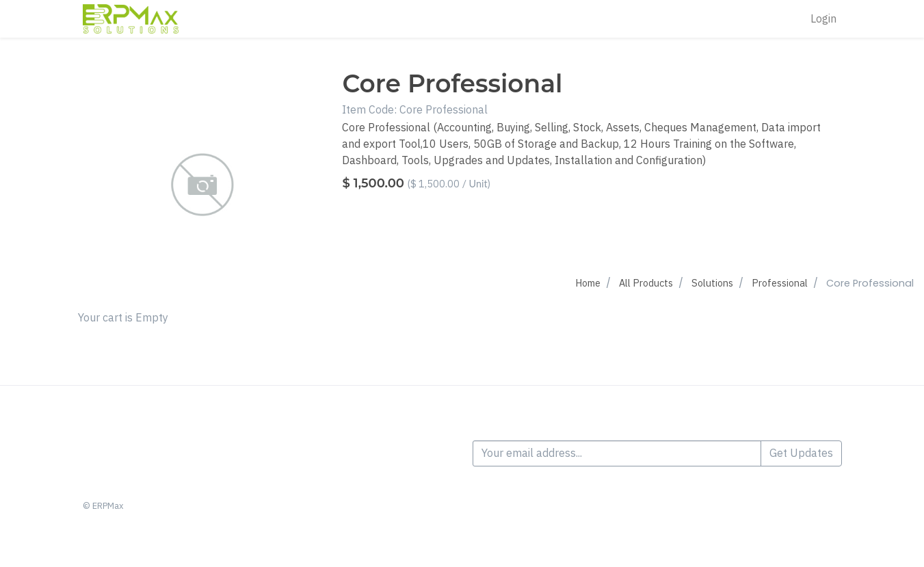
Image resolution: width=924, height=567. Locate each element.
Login (823, 19)
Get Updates (801, 453)
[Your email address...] (617, 453)
